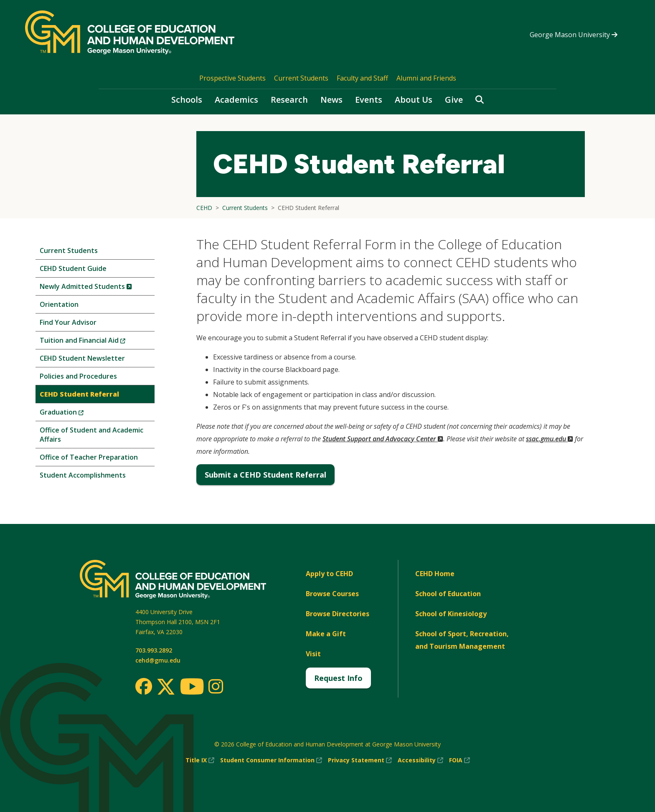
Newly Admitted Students (97, 288)
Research (289, 100)
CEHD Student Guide (73, 268)
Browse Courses (332, 594)
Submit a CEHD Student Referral (265, 475)
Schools (187, 100)
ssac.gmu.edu (550, 439)
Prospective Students (232, 78)
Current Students (301, 78)
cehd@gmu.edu (158, 660)
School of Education (448, 594)
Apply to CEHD (329, 574)
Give (454, 100)
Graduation (76, 414)
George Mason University (574, 35)
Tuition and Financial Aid (96, 342)
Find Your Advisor (68, 322)
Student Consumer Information (271, 760)
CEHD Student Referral (79, 394)
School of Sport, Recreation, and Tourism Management (462, 640)
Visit (313, 654)
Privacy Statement (360, 760)
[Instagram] (216, 686)
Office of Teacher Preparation (89, 457)
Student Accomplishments (83, 475)
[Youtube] (192, 688)
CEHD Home (435, 574)
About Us (414, 100)
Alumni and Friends (426, 78)
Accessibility (420, 760)
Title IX (200, 760)
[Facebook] (144, 686)
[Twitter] (166, 687)
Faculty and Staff (362, 78)
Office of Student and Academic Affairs (91, 435)
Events (369, 100)
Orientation (59, 304)
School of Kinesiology (451, 614)
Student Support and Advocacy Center (383, 439)
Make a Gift (326, 634)
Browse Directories (338, 614)
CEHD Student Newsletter (82, 358)
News (331, 100)
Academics (236, 100)
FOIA (460, 760)
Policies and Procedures (78, 376)
